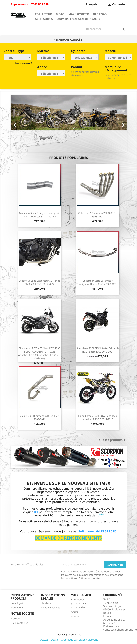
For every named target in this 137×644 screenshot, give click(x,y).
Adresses (76, 616)
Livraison (46, 603)
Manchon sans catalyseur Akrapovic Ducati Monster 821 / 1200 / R (40, 215)
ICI (101, 515)
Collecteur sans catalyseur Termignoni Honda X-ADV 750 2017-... (97, 282)
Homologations (19, 603)
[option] (69, 123)
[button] (19, 123)
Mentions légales (51, 608)
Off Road (100, 14)
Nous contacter (19, 623)
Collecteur (43, 14)
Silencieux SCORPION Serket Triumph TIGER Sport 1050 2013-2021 (98, 350)
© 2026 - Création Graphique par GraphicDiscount (69, 640)
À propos (16, 618)
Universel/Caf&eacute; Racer (79, 19)
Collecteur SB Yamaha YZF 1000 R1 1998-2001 (97, 215)
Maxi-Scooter (79, 14)
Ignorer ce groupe (23, 63)
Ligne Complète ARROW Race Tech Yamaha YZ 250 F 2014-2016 (98, 418)
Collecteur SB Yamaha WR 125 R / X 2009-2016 (40, 418)
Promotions (17, 608)
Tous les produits (112, 440)
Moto (60, 14)
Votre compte (81, 595)
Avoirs (75, 612)
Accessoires (44, 19)
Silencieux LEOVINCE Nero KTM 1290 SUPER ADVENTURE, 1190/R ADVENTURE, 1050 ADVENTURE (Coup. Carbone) (40, 353)
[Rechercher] (105, 29)
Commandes (78, 607)
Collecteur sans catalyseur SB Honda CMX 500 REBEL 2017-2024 (40, 282)
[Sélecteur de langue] (93, 5)
